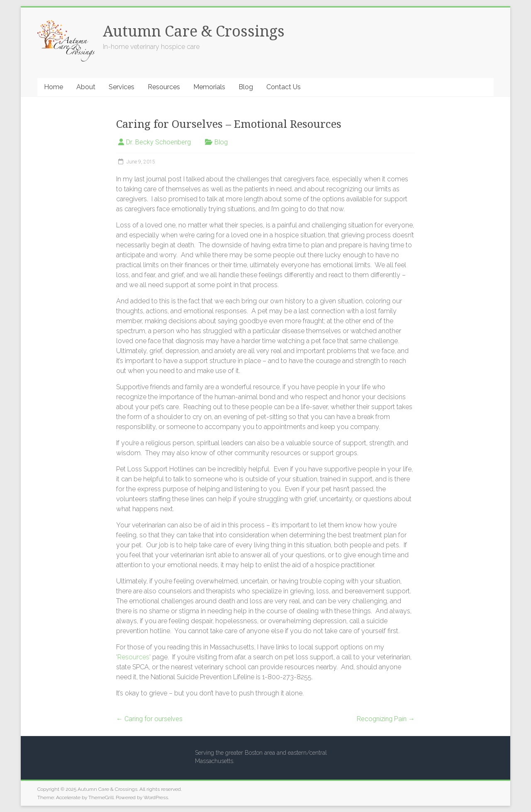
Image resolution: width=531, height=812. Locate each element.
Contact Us (284, 87)
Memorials (209, 87)
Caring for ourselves (149, 719)
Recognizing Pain (386, 719)
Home (54, 87)
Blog (246, 87)
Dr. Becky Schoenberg (158, 142)
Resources (164, 87)
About (86, 87)
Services (122, 87)
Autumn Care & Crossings (194, 31)
